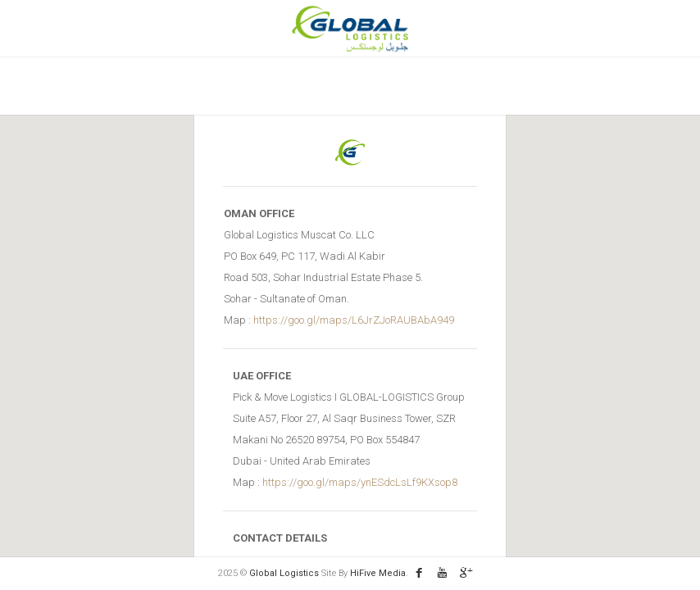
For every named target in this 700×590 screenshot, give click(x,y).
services (360, 86)
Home (172, 86)
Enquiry (433, 86)
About (231, 86)
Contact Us (513, 86)
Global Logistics (285, 573)
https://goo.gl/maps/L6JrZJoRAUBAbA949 (354, 320)
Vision (292, 86)
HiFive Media (378, 573)
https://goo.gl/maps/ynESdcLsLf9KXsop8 (360, 482)
